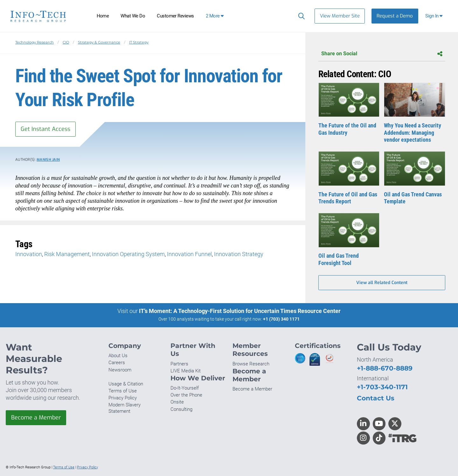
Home (103, 16)
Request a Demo (395, 16)
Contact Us (376, 398)
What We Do (133, 16)
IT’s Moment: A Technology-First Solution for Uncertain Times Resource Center (240, 311)
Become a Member (36, 418)
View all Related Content (382, 283)
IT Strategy (139, 42)
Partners (179, 364)
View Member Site (340, 16)
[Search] (300, 16)
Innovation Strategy (239, 254)
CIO (66, 42)
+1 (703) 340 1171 (281, 319)
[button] (435, 16)
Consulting (181, 409)
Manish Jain (48, 160)
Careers (117, 363)
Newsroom (120, 370)
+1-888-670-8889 (385, 368)
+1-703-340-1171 (382, 387)
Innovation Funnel (189, 254)
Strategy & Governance (99, 42)
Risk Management (67, 254)
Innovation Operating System (128, 254)
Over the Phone (186, 395)
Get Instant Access (45, 129)
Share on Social (382, 54)
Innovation (29, 254)
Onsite (177, 402)
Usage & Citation (126, 384)
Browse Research (251, 364)
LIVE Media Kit (186, 371)
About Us (118, 356)
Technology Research (35, 42)
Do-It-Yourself (185, 388)
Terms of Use (123, 391)
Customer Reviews (175, 16)
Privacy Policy (123, 398)
